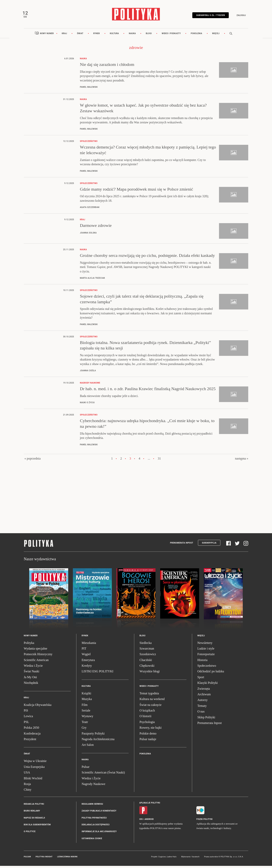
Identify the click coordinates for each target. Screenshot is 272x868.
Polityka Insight (44, 859)
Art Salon (88, 747)
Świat (80, 36)
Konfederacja (32, 736)
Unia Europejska (34, 769)
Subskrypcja (209, 545)
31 (159, 461)
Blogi (149, 36)
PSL (26, 724)
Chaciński (146, 662)
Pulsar (86, 769)
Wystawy (87, 718)
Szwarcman (147, 651)
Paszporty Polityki (93, 736)
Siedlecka (146, 645)
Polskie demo (148, 736)
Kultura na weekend (152, 701)
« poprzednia (32, 461)
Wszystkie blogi (150, 674)
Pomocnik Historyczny (38, 656)
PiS (26, 713)
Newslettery (205, 645)
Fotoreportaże (206, 656)
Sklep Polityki (206, 719)
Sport (201, 679)
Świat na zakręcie (151, 707)
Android (149, 821)
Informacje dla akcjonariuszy (99, 834)
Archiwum (204, 697)
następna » (242, 461)
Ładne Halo (172, 859)
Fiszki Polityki (204, 821)
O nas (201, 714)
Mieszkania (89, 645)
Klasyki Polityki (208, 685)
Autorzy (202, 702)
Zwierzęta (204, 691)
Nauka (132, 36)
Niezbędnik (31, 685)
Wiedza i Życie (33, 668)
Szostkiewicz (148, 656)
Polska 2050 (31, 730)
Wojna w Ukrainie (35, 763)
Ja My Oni (30, 679)
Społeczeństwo (207, 668)
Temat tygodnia (149, 695)
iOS (141, 821)
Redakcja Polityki (34, 806)
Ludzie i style (206, 651)
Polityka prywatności (94, 820)
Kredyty (87, 668)
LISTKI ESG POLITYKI (98, 674)
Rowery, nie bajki (151, 730)
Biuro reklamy (32, 813)
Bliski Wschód (33, 780)
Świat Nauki (32, 674)
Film (85, 707)
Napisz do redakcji (34, 820)
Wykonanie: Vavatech (190, 859)
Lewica (28, 718)
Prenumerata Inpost (182, 545)
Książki (86, 695)
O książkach (147, 713)
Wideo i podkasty (171, 36)
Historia (202, 662)
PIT (84, 651)
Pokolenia (196, 36)
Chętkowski (147, 668)
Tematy (202, 708)
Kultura (114, 36)
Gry (84, 730)
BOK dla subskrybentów (37, 827)
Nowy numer (47, 36)
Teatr (85, 724)
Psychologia (147, 724)
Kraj (64, 36)
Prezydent (30, 741)
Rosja (27, 786)
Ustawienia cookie (92, 841)
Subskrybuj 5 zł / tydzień (209, 16)
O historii (145, 718)
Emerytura (88, 662)
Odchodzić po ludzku (211, 674)
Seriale (86, 713)
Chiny (28, 792)
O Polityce (30, 834)
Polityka (29, 645)
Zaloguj (240, 16)
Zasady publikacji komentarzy (99, 813)
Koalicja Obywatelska (38, 707)
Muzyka (87, 701)
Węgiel (86, 656)
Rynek (97, 36)
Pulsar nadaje (148, 741)
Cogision (162, 859)
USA (27, 775)
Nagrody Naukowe (93, 786)
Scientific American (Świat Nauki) (103, 775)
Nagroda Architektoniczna (98, 741)
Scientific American (36, 662)
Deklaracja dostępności (96, 827)
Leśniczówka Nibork (67, 859)
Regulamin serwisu (92, 806)
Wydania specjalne (35, 651)
